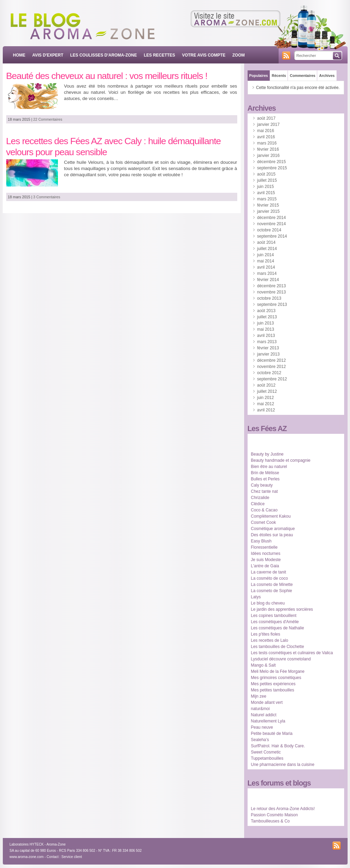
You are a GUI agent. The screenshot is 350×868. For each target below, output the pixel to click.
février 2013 (268, 348)
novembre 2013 (272, 292)
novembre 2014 (272, 224)
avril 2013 (266, 336)
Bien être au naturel (269, 467)
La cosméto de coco (269, 578)
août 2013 (266, 311)
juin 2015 (266, 187)
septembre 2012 (272, 379)
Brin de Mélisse (265, 473)
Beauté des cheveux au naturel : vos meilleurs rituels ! (107, 76)
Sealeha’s (260, 740)
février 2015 (268, 205)
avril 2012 (266, 410)
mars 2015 (267, 199)
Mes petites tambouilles (273, 690)
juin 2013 (266, 323)
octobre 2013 (269, 298)
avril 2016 (266, 137)
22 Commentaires (48, 119)
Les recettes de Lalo (270, 640)
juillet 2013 (267, 317)
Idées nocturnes (266, 553)
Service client (72, 857)
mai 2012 (266, 404)
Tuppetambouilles (267, 758)
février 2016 (268, 149)
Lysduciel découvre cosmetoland (281, 659)
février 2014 (268, 280)
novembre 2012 (272, 367)
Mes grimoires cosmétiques (276, 678)
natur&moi (261, 709)
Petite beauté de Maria (272, 734)
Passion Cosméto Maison (274, 815)
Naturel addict (264, 715)
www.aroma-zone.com (27, 857)
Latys (256, 597)
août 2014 (266, 242)
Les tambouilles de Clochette (278, 647)
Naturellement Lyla (268, 721)
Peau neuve (262, 727)
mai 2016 (266, 131)
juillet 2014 (267, 249)
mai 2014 (266, 261)
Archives (327, 76)
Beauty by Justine (267, 454)
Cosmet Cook (264, 522)
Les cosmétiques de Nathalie (278, 628)
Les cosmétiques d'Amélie (275, 622)
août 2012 (266, 385)
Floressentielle (264, 547)
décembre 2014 (272, 218)
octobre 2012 (269, 373)
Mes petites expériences (273, 684)
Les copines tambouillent (274, 616)
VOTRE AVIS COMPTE (204, 55)
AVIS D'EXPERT (48, 55)
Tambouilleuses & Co (271, 821)
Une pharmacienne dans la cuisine (283, 765)
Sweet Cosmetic (266, 752)
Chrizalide (260, 498)
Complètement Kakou (271, 516)
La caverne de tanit (269, 572)
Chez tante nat (264, 491)
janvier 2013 (268, 354)
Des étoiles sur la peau (272, 535)
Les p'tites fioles (266, 634)
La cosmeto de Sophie (272, 591)
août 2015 (266, 174)
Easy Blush (261, 541)
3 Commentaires (47, 197)
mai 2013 (266, 329)
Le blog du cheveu (268, 603)
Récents (279, 76)
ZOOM (239, 55)
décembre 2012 (272, 360)
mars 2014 (267, 273)
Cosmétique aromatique (273, 529)
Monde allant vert (267, 702)
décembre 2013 (272, 286)
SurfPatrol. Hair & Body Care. (278, 746)
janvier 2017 (268, 124)
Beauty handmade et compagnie (281, 460)
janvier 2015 (268, 211)
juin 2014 (266, 255)
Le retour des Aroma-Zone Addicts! (283, 809)
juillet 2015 (267, 180)
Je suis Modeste (266, 560)
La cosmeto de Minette (272, 585)
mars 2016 (267, 143)
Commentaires (302, 76)
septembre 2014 (272, 236)
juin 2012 (266, 398)
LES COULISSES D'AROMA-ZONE (103, 55)
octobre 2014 (269, 230)
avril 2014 (266, 267)
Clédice (258, 504)
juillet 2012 (267, 391)
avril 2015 (266, 193)
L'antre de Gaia (265, 566)
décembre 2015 (272, 162)
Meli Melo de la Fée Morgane (278, 671)
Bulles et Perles (265, 479)
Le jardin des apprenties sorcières (282, 609)
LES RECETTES (159, 55)
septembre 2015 (272, 168)
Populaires (259, 76)
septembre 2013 (272, 305)
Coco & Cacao (264, 510)
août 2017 (266, 118)
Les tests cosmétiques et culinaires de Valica (292, 653)
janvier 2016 (268, 156)
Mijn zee (259, 696)
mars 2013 (267, 342)
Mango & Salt (263, 665)
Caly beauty (262, 485)
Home (19, 55)
